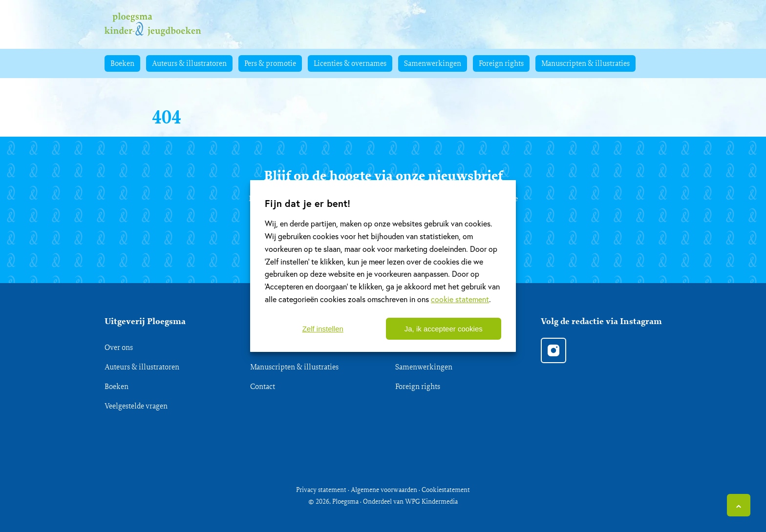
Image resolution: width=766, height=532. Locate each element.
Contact (263, 386)
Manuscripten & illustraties (585, 63)
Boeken (122, 63)
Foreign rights (501, 63)
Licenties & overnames (350, 63)
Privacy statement (321, 490)
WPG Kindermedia (431, 501)
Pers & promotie (270, 63)
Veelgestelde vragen (136, 406)
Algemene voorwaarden (384, 490)
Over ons (119, 347)
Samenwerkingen (433, 63)
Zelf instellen (323, 329)
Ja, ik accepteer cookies (444, 329)
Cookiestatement (446, 490)
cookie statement (460, 299)
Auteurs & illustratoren (189, 63)
